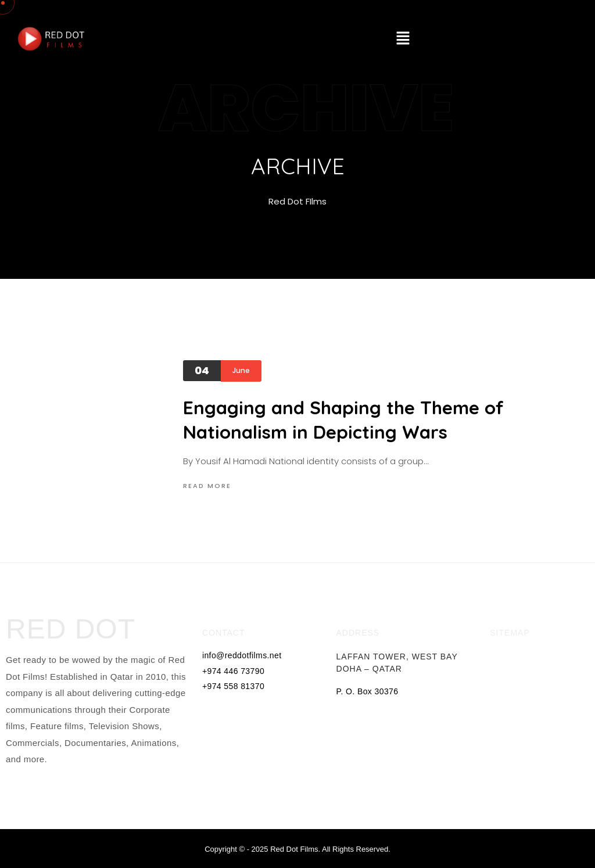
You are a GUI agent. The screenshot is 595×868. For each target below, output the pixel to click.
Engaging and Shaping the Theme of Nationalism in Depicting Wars (343, 420)
